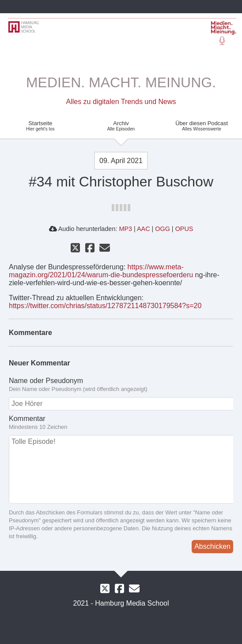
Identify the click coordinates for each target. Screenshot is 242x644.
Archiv (121, 126)
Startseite (40, 126)
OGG (163, 229)
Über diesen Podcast (202, 126)
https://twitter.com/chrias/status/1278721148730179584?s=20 (105, 306)
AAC (144, 229)
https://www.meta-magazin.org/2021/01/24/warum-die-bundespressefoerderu (101, 271)
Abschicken (212, 546)
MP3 (125, 229)
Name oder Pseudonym (121, 385)
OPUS (184, 229)
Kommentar (121, 423)
